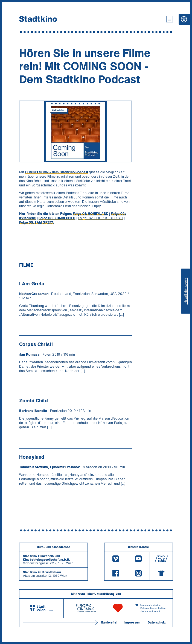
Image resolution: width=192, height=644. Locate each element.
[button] (170, 19)
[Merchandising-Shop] (161, 573)
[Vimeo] (116, 559)
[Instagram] (138, 573)
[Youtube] (138, 559)
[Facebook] (116, 573)
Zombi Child (34, 400)
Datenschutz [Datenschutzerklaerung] (157, 622)
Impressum (133, 622)
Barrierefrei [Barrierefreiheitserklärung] (109, 622)
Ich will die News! (186, 291)
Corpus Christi (36, 344)
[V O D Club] (161, 559)
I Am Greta (32, 283)
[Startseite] (38, 19)
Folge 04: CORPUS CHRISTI (101, 218)
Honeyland (32, 457)
